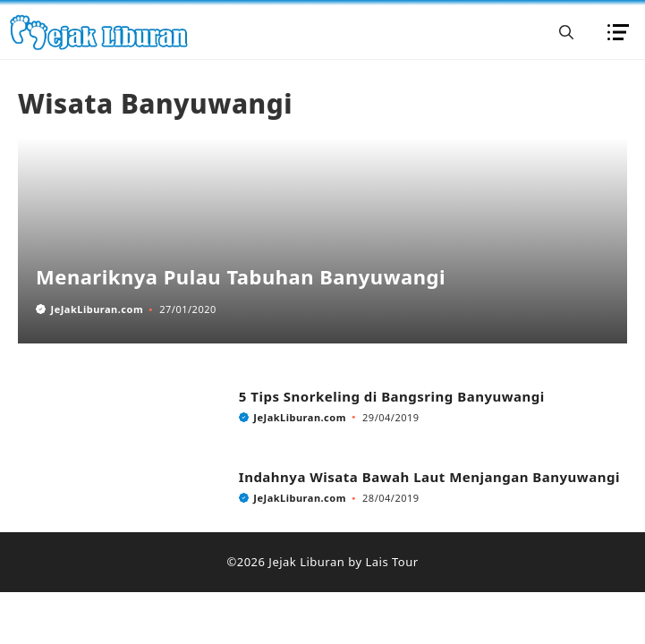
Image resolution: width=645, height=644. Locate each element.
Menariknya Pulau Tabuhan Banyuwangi (241, 276)
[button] (566, 32)
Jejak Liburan (306, 562)
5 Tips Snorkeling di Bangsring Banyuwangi (392, 396)
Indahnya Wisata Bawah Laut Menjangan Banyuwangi (429, 477)
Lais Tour (391, 562)
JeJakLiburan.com (98, 309)
